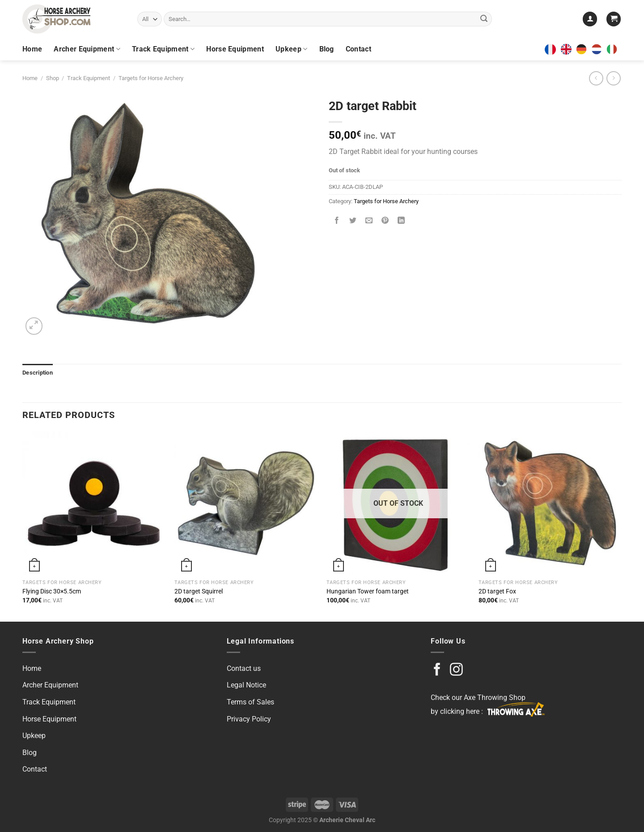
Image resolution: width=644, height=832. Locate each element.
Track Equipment (163, 49)
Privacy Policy (249, 719)
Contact (358, 49)
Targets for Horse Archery (151, 78)
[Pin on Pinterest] (385, 221)
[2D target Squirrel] (246, 503)
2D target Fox (497, 591)
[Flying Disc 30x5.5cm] (94, 503)
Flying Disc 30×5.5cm (52, 591)
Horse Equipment (235, 49)
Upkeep (291, 49)
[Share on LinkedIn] (401, 221)
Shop (53, 78)
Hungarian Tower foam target (368, 591)
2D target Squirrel (199, 591)
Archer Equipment (87, 49)
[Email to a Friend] (369, 221)
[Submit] (484, 19)
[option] (584, 49)
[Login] (590, 19)
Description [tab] (38, 373)
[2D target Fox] (550, 503)
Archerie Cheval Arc (347, 820)
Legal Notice (246, 685)
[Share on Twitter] (353, 221)
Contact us (244, 668)
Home (32, 49)
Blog (327, 49)
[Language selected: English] (591, 49)
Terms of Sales (250, 702)
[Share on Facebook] (337, 221)
